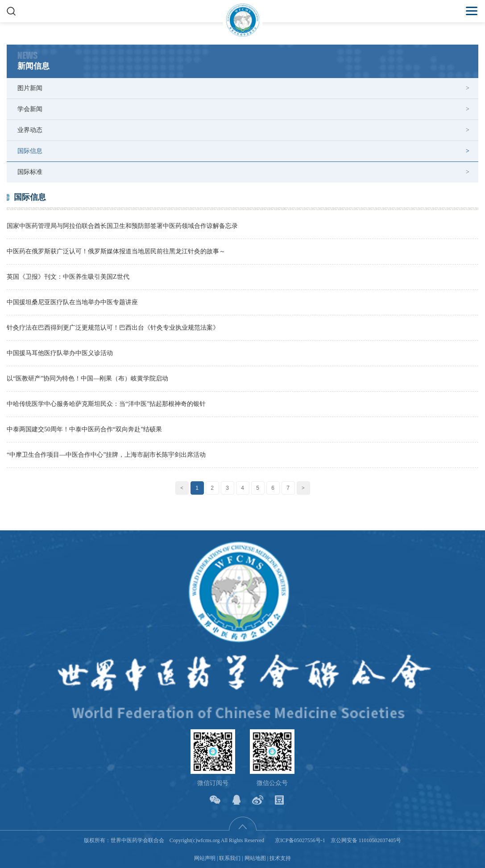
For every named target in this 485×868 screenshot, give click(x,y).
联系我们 (230, 858)
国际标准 (30, 172)
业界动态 (30, 130)
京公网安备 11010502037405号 (366, 840)
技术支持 (280, 858)
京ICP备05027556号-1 (300, 840)
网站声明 (205, 858)
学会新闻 (30, 109)
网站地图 (255, 858)
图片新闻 (30, 88)
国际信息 (30, 151)
